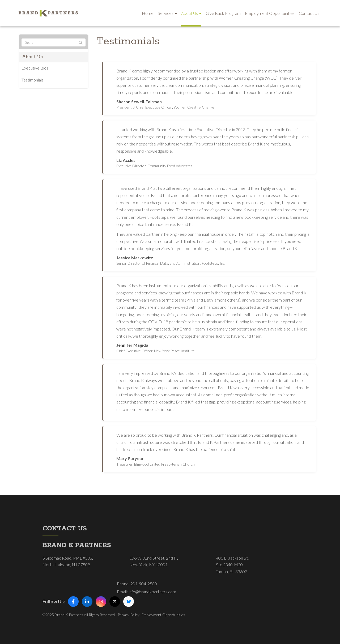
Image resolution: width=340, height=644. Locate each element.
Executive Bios (35, 68)
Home (148, 13)
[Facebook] (73, 602)
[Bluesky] (129, 602)
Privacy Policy (129, 615)
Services (167, 13)
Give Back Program (223, 13)
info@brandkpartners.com (152, 592)
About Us (191, 13)
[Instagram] (101, 602)
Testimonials (33, 80)
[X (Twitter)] (115, 602)
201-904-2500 (144, 584)
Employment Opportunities (270, 13)
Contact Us (309, 13)
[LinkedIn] (87, 602)
